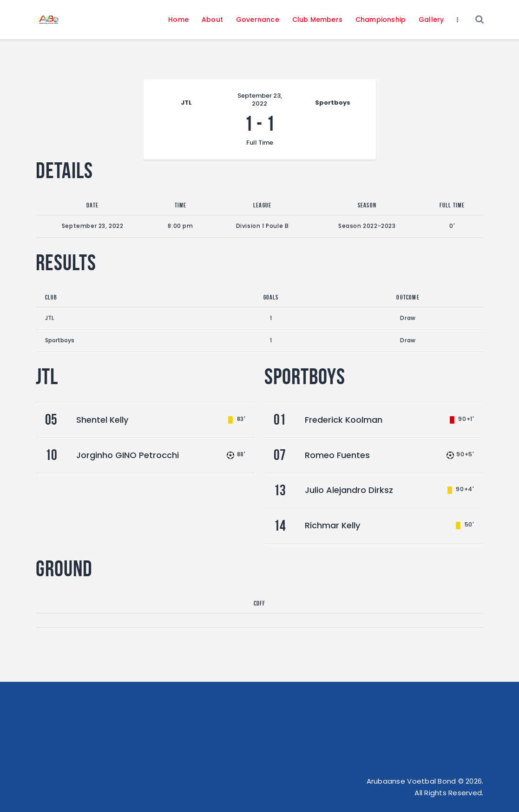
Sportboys (60, 340)
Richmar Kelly (332, 525)
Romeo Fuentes (337, 455)
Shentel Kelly (102, 420)
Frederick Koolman (344, 420)
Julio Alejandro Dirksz (349, 490)
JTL (49, 318)
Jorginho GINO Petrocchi (128, 455)
